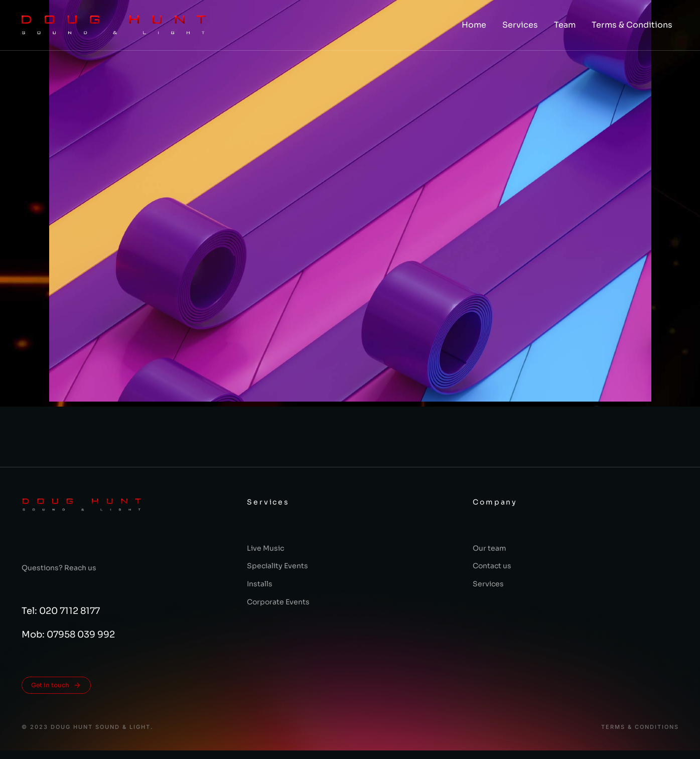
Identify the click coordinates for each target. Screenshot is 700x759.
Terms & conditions (640, 727)
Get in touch (56, 685)
